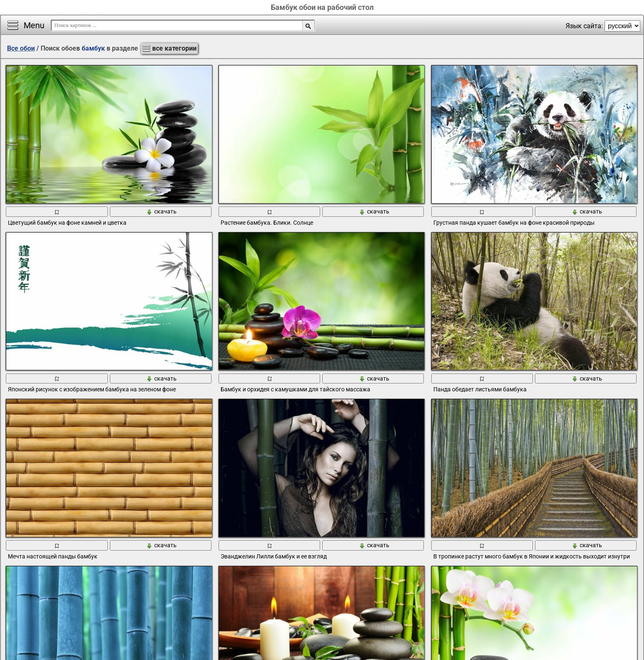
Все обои (21, 48)
